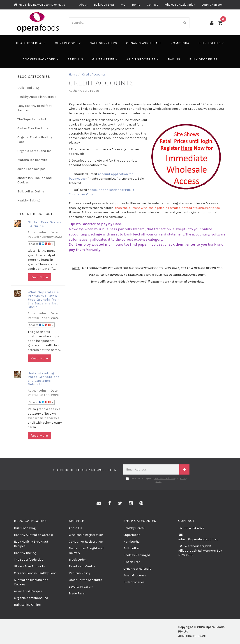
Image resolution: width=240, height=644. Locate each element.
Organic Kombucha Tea (34, 151)
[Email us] (99, 503)
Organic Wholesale (144, 43)
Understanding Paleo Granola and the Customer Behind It (44, 379)
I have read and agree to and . (156, 480)
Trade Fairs (77, 593)
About (83, 5)
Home (136, 5)
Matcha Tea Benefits (32, 160)
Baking (174, 59)
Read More (39, 277)
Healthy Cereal (31, 43)
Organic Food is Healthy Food (35, 140)
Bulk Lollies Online (31, 191)
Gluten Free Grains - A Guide (45, 224)
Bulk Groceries (203, 59)
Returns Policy (80, 573)
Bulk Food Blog (104, 5)
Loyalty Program (81, 587)
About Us (75, 528)
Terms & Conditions (165, 478)
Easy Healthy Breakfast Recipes (35, 108)
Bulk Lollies (211, 43)
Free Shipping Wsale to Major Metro (40, 5)
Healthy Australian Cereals (37, 97)
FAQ (123, 5)
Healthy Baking (28, 200)
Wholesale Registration (180, 5)
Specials (75, 59)
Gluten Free (105, 59)
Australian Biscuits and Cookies (35, 180)
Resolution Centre (82, 566)
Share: (41, 244)
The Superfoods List (32, 119)
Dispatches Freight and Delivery (86, 551)
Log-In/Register (212, 5)
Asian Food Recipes (31, 169)
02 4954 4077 (191, 528)
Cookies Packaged (41, 59)
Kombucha (180, 43)
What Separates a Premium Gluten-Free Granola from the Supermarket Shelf (44, 299)
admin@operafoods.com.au (198, 537)
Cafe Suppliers (103, 43)
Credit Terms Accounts (85, 580)
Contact (152, 5)
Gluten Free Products (33, 128)
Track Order (77, 560)
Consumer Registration (86, 542)
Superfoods (68, 43)
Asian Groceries (143, 59)
